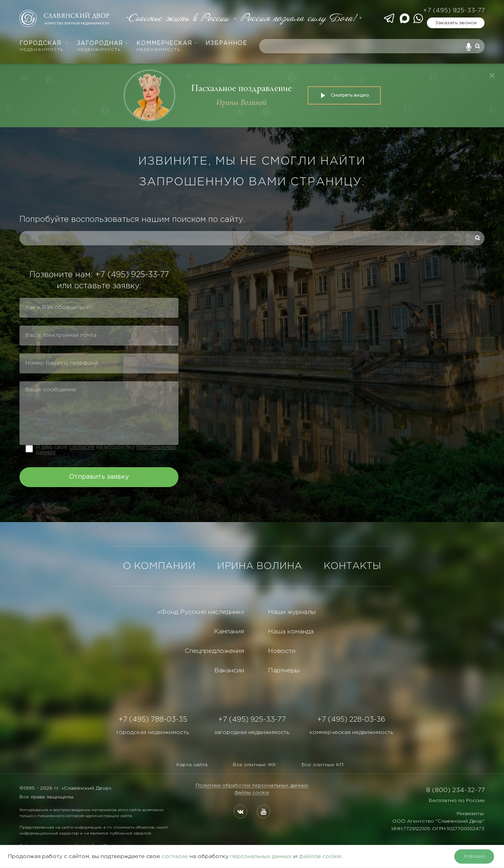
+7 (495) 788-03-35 (153, 720)
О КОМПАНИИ (159, 566)
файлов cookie (320, 856)
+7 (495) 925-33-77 (454, 11)
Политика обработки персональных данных (252, 785)
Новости (282, 651)
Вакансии (229, 671)
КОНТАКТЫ (352, 566)
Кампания (229, 632)
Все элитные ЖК (255, 765)
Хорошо (474, 856)
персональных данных (261, 856)
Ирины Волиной (241, 102)
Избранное (226, 43)
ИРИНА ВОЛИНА (260, 566)
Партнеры (284, 671)
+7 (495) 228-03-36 (351, 720)
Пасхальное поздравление (241, 88)
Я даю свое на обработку (106, 450)
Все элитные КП (323, 765)
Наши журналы (292, 612)
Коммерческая (167, 46)
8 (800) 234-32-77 (455, 790)
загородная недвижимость (252, 732)
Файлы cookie (252, 793)
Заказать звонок (456, 23)
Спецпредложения (214, 651)
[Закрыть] (492, 76)
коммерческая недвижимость (351, 732)
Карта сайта (192, 765)
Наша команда (291, 632)
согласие (82, 447)
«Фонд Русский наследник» (201, 612)
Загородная (103, 46)
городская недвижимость (153, 732)
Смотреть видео (344, 95)
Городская (44, 46)
